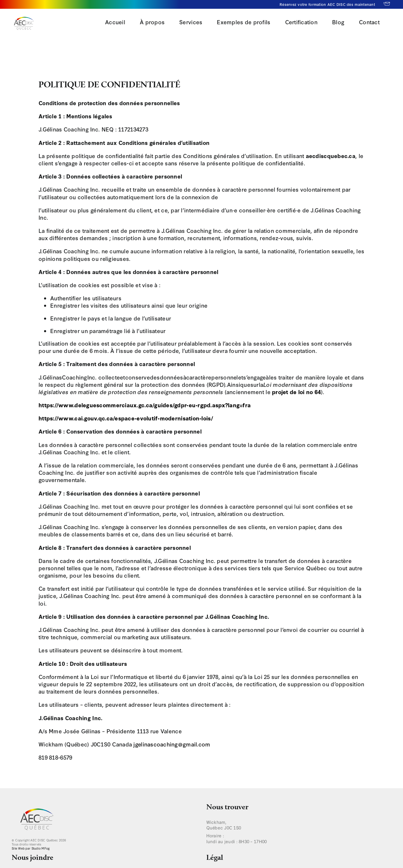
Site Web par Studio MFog (31, 848)
